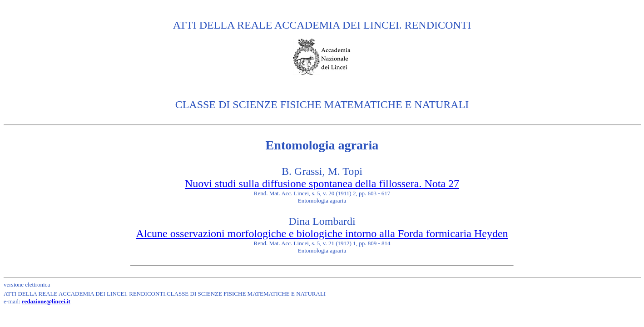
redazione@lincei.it (46, 301)
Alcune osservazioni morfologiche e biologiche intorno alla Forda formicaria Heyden (322, 233)
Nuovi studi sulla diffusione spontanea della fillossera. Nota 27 (322, 183)
